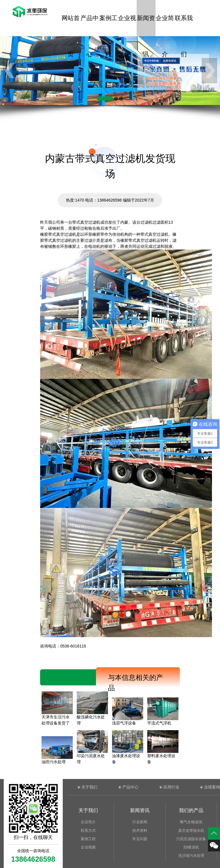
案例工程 (108, 25)
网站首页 (71, 25)
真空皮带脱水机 (191, 831)
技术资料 (140, 831)
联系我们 (184, 25)
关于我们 (89, 787)
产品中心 (90, 25)
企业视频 (127, 25)
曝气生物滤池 (191, 822)
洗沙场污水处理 (191, 856)
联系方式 (88, 831)
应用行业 (171, 787)
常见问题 (140, 839)
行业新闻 (140, 822)
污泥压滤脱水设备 (191, 839)
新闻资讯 (146, 25)
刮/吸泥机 (191, 847)
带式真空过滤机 (86, 222)
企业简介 (165, 25)
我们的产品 (191, 810)
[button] (105, 98)
